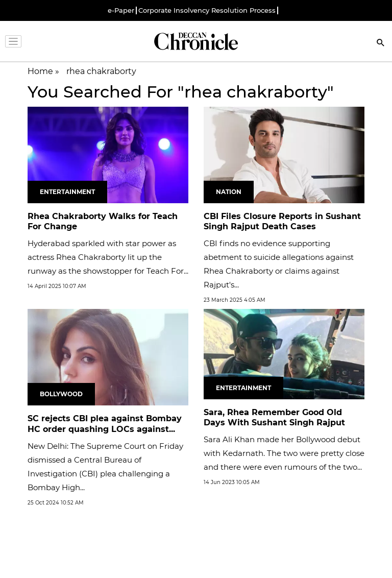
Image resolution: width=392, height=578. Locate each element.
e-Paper (121, 10)
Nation (229, 192)
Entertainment (67, 192)
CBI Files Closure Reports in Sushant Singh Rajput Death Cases (282, 222)
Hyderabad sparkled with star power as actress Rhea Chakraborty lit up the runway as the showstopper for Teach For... (108, 257)
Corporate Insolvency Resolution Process (207, 10)
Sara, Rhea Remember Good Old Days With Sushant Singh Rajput (274, 418)
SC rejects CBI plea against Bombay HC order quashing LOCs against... (105, 424)
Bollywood (61, 394)
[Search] (381, 44)
